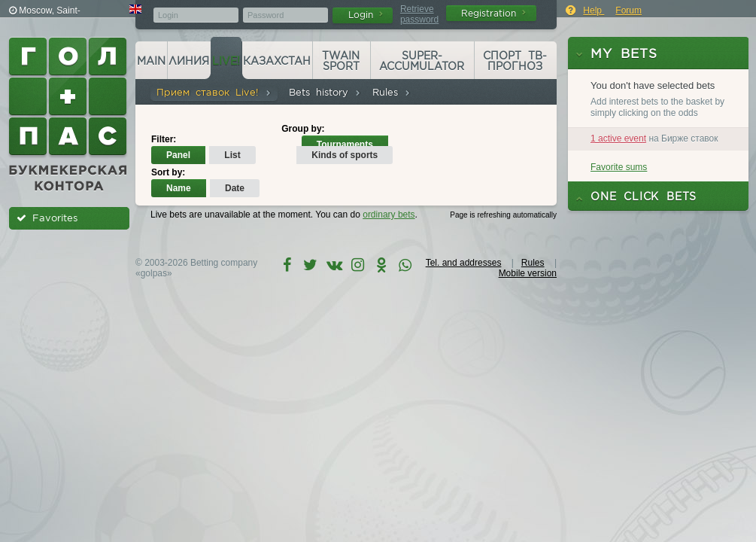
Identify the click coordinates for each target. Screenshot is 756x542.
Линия (189, 61)
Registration (493, 13)
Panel (178, 155)
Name (179, 188)
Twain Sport (341, 61)
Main (151, 61)
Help (594, 11)
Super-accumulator (422, 61)
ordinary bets (389, 215)
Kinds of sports (345, 155)
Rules (392, 92)
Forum (628, 11)
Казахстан (277, 61)
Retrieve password (419, 14)
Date (235, 188)
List (232, 155)
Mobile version (528, 273)
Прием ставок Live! (214, 92)
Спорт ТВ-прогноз (515, 61)
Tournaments (345, 145)
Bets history (325, 92)
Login (366, 15)
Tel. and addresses (464, 263)
